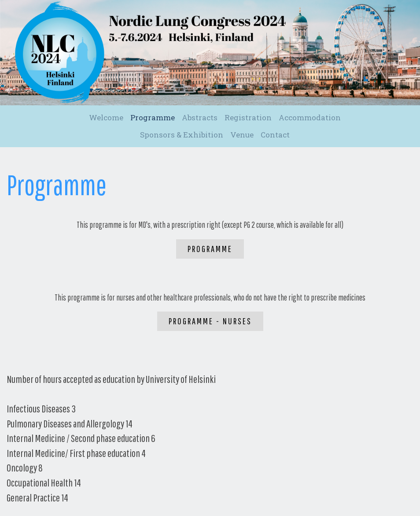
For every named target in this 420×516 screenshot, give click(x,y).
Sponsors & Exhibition (182, 135)
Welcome (106, 117)
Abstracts (200, 117)
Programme (153, 117)
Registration (248, 117)
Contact (275, 135)
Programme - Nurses (210, 321)
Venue (242, 135)
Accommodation (310, 117)
